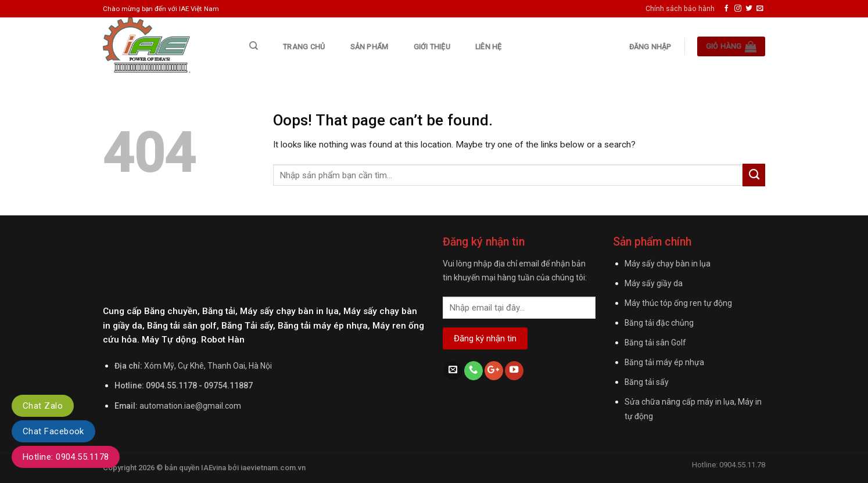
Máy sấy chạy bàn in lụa (668, 264)
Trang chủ (304, 47)
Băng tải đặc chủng (659, 323)
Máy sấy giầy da (654, 283)
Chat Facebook (53, 431)
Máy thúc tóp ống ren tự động (678, 303)
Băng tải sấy (647, 382)
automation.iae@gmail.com (190, 406)
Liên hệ (489, 47)
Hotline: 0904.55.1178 (66, 457)
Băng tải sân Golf (655, 343)
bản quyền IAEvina (195, 468)
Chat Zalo (43, 406)
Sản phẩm (370, 47)
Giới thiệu (432, 47)
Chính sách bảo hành (680, 8)
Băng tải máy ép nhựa (664, 362)
